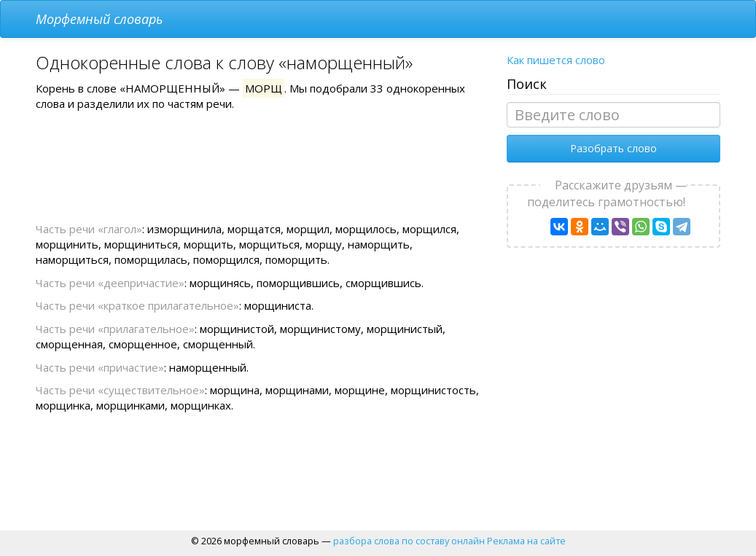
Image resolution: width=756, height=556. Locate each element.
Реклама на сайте (526, 541)
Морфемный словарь (99, 19)
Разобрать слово (613, 148)
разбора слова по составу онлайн (409, 541)
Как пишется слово (556, 60)
